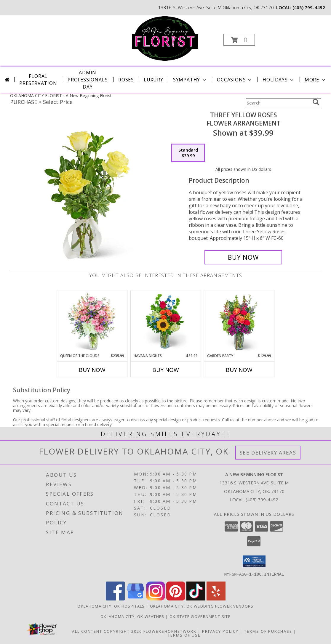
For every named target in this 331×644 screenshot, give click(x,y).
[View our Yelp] (216, 599)
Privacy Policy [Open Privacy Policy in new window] (220, 631)
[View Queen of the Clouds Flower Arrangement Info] (92, 322)
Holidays (279, 80)
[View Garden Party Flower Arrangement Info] (239, 322)
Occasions (235, 80)
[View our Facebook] (115, 599)
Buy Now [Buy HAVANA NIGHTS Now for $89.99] (166, 370)
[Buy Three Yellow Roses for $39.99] (243, 257)
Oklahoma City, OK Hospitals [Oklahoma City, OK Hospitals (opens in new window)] (111, 606)
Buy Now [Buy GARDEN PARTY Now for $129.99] (239, 370)
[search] (316, 102)
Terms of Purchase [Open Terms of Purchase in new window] (268, 631)
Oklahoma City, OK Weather (132, 616)
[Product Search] (278, 103)
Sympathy (190, 80)
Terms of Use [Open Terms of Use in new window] (184, 635)
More (315, 80)
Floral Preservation (38, 80)
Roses (126, 80)
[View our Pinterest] (176, 599)
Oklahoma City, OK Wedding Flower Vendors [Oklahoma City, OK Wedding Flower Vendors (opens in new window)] (202, 606)
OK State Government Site (200, 616)
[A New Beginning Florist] (165, 38)
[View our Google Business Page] (135, 599)
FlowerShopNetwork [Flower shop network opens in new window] (170, 631)
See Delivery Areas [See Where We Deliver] (268, 453)
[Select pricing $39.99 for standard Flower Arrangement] (188, 153)
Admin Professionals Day (88, 80)
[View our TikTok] (196, 599)
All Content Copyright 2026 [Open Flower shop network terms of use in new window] (107, 631)
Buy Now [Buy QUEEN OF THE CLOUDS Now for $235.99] (92, 370)
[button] (239, 40)
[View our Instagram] (156, 599)
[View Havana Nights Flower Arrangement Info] (165, 322)
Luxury (153, 80)
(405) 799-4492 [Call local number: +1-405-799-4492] (309, 7)
